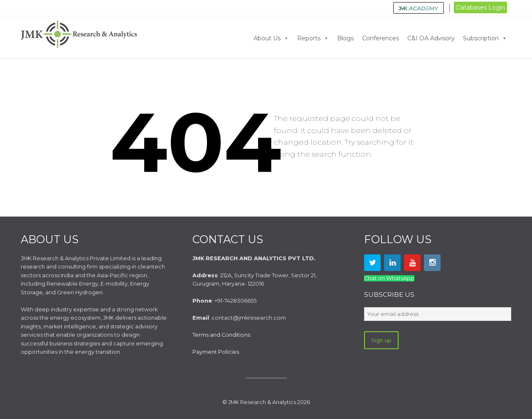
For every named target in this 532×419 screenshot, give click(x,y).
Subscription (485, 38)
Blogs (345, 38)
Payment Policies (216, 352)
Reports (313, 38)
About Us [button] (271, 38)
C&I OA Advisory (431, 38)
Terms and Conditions (221, 335)
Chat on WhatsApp (389, 278)
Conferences (381, 38)
